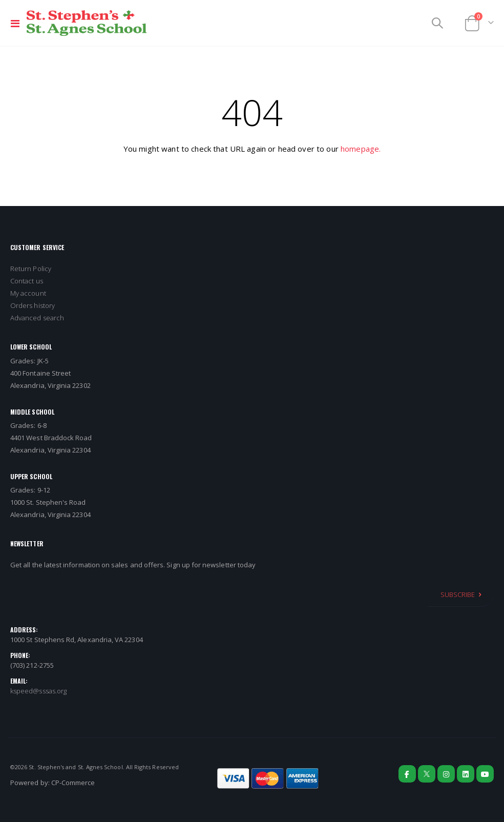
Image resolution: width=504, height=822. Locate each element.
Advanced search (37, 318)
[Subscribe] (461, 594)
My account (28, 293)
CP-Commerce (73, 783)
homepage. (361, 149)
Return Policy (31, 269)
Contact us (27, 281)
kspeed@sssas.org (38, 691)
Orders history (33, 305)
